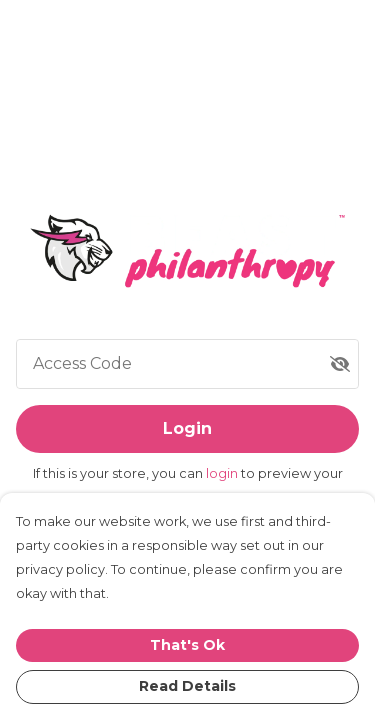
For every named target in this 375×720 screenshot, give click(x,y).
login (223, 473)
